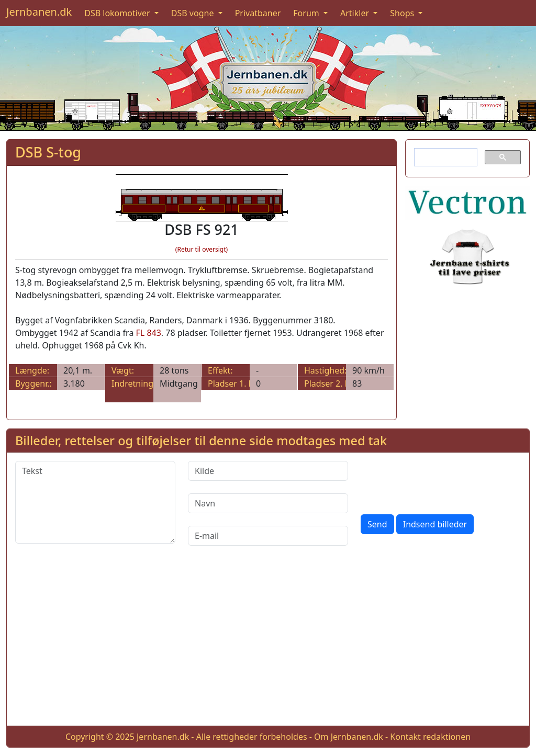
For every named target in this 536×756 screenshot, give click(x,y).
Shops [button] (403, 13)
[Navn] (268, 503)
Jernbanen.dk (39, 12)
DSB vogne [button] (194, 13)
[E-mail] (268, 536)
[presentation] (440, 481)
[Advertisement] (268, 644)
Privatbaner (258, 13)
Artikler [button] (356, 13)
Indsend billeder (435, 524)
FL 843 (149, 333)
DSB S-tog (48, 152)
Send (377, 524)
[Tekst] (95, 502)
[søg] (445, 157)
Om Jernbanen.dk (349, 737)
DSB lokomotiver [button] (118, 13)
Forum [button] (307, 13)
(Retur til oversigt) (202, 249)
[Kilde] (268, 471)
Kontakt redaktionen (430, 737)
